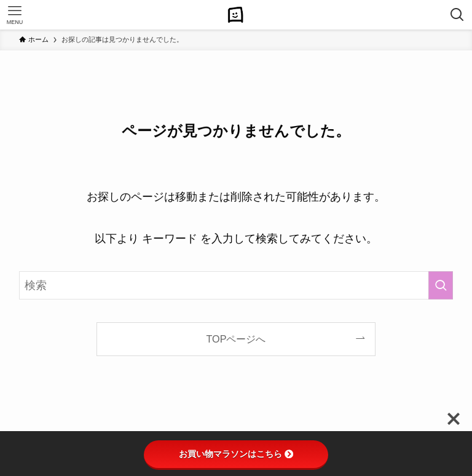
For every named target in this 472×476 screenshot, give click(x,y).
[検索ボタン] (457, 15)
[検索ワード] (236, 285)
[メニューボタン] (15, 15)
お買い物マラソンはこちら (236, 454)
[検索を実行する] (441, 285)
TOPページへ (236, 339)
